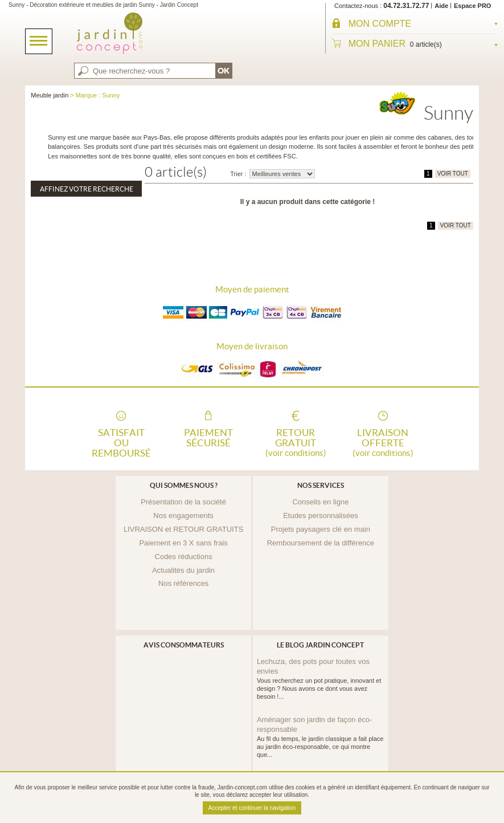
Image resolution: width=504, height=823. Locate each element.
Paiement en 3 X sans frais (183, 543)
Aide (441, 6)
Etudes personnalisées (321, 516)
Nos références (183, 583)
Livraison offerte (383, 442)
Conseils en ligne (320, 502)
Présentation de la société (183, 502)
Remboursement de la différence (321, 543)
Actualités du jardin (183, 570)
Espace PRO (472, 6)
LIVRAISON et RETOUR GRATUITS (183, 529)
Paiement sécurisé (208, 438)
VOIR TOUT (453, 174)
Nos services (321, 485)
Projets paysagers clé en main (321, 529)
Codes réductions (184, 557)
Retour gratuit (296, 442)
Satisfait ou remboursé (121, 442)
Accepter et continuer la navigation (252, 808)
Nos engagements (183, 516)
